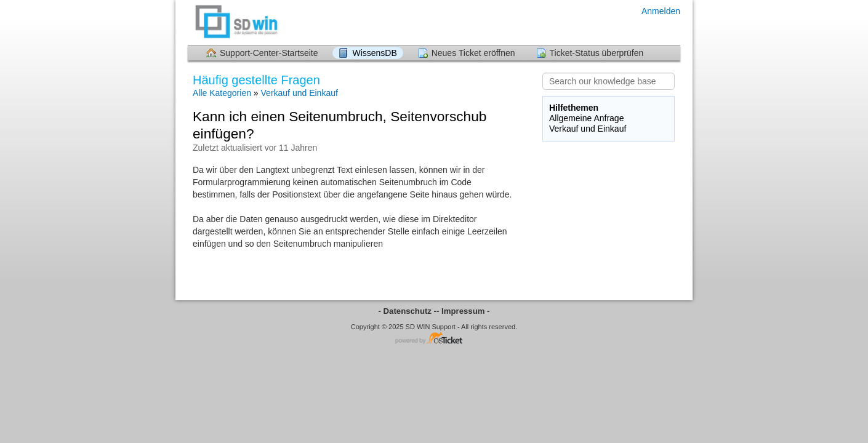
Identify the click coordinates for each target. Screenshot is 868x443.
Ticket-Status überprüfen (597, 53)
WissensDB (374, 53)
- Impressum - (463, 311)
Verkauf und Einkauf (299, 93)
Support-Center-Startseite (269, 53)
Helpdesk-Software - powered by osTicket (434, 339)
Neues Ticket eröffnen (473, 53)
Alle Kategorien (222, 93)
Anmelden (661, 11)
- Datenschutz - (408, 311)
